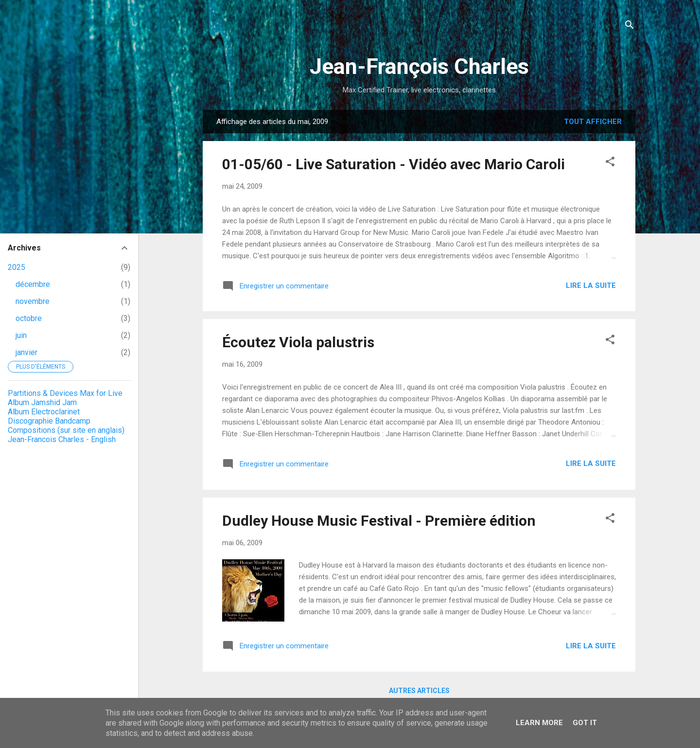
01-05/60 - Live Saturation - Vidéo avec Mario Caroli (394, 164)
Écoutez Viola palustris (298, 342)
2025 (17, 267)
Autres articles (419, 691)
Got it (585, 723)
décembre (33, 284)
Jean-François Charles (419, 66)
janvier (26, 352)
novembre (33, 301)
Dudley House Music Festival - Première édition (379, 521)
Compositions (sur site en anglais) (66, 430)
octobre (29, 318)
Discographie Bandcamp (49, 421)
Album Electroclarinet (44, 412)
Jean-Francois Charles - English (62, 439)
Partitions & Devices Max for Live (65, 393)
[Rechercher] (630, 27)
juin (21, 335)
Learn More (539, 723)
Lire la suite (591, 285)
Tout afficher (593, 122)
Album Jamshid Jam (42, 402)
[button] (610, 163)
